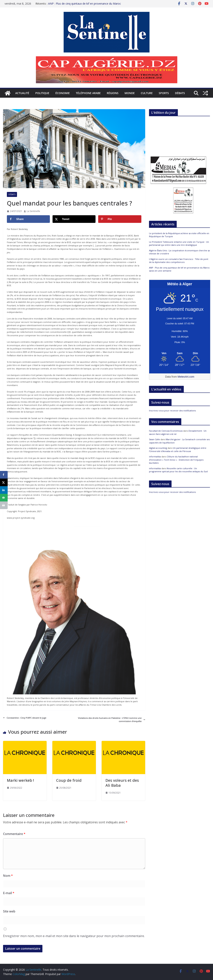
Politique (42, 93)
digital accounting (158, 448)
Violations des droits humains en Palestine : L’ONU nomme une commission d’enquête (112, 720)
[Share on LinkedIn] (4, 490)
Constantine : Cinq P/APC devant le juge (25, 718)
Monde (130, 93)
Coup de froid (69, 780)
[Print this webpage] (4, 505)
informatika (155, 457)
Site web (9, 911)
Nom (8, 876)
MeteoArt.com (186, 377)
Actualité (22, 93)
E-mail (9, 893)
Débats (180, 93)
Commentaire (14, 834)
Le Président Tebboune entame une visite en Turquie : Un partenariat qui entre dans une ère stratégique (179, 243)
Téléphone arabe (88, 93)
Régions (113, 93)
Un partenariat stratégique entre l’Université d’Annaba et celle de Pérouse (178, 450)
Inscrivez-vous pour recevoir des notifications (172, 411)
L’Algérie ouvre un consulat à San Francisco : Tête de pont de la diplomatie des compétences (179, 261)
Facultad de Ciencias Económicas (166, 431)
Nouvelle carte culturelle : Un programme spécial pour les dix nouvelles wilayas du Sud (178, 470)
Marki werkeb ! (21, 780)
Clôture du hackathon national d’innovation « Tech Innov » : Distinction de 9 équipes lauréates (176, 460)
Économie (63, 93)
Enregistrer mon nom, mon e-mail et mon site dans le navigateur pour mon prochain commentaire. (74, 936)
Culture (147, 93)
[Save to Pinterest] (120, 219)
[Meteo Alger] (180, 353)
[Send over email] (4, 498)
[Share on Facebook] (28, 219)
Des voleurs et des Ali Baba (122, 783)
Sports (164, 93)
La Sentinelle (33, 211)
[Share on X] (74, 219)
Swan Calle (154, 439)
